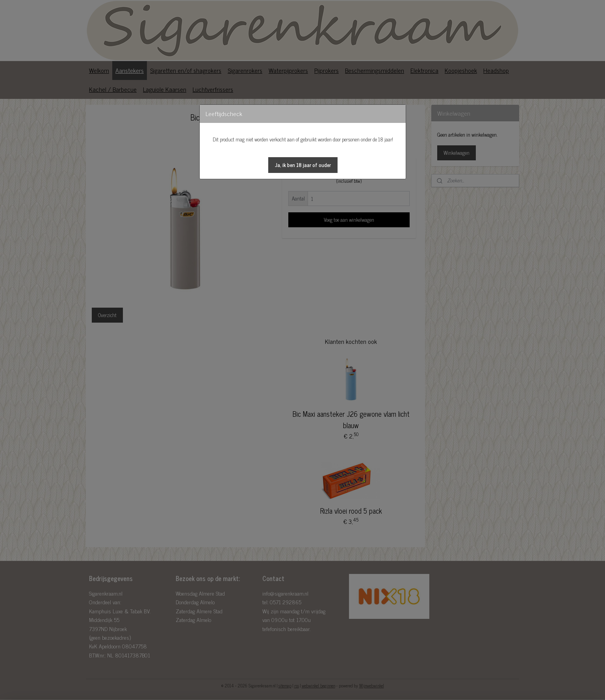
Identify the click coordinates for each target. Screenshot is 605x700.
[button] (303, 165)
